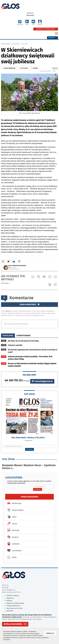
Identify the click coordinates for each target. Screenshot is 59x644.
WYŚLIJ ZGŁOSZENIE (13, 624)
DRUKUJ (55, 68)
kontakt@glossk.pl (42, 381)
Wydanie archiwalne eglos (15, 603)
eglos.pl (30, 13)
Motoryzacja (14, 503)
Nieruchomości (15, 510)
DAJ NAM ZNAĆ (29, 375)
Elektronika (14, 550)
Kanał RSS (10, 611)
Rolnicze (12, 537)
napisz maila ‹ (12, 268)
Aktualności (16, 44)
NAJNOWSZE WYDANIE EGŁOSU (46, 29)
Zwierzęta (13, 544)
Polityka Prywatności (13, 606)
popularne (8, 335)
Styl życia (25, 44)
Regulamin (10, 598)
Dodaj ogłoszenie (30, 497)
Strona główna (6, 44)
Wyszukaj (52, 38)
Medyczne (13, 530)
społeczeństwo (9, 68)
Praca (11, 517)
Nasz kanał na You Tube (14, 608)
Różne (11, 557)
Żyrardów (30, 15)
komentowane (24, 335)
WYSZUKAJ (30, 449)
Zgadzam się (51, 633)
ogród (35, 68)
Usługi (12, 523)
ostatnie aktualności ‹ (14, 269)
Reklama (9, 601)
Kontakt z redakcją (13, 596)
